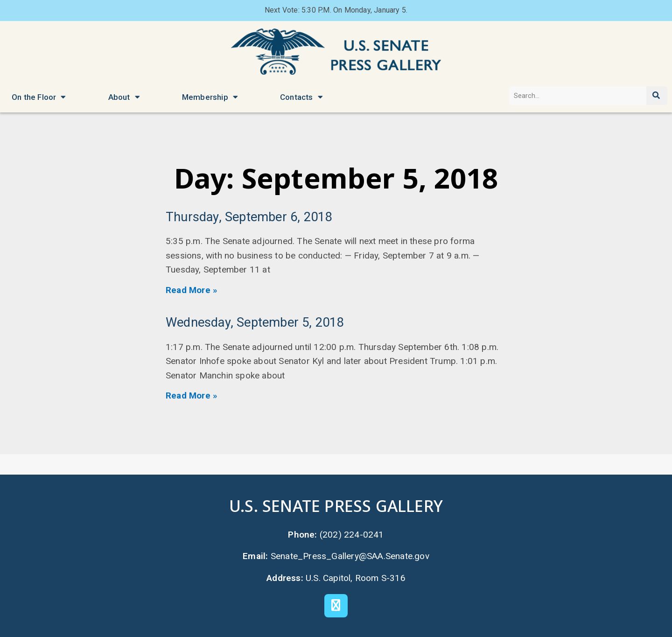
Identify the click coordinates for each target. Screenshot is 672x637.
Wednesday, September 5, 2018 (255, 322)
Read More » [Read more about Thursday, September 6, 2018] (192, 290)
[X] (336, 606)
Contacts (301, 97)
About (124, 97)
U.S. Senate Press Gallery (336, 506)
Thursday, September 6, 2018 (249, 217)
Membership (210, 97)
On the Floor (39, 97)
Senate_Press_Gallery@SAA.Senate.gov (350, 556)
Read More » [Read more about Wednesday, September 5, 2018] (192, 395)
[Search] (657, 96)
